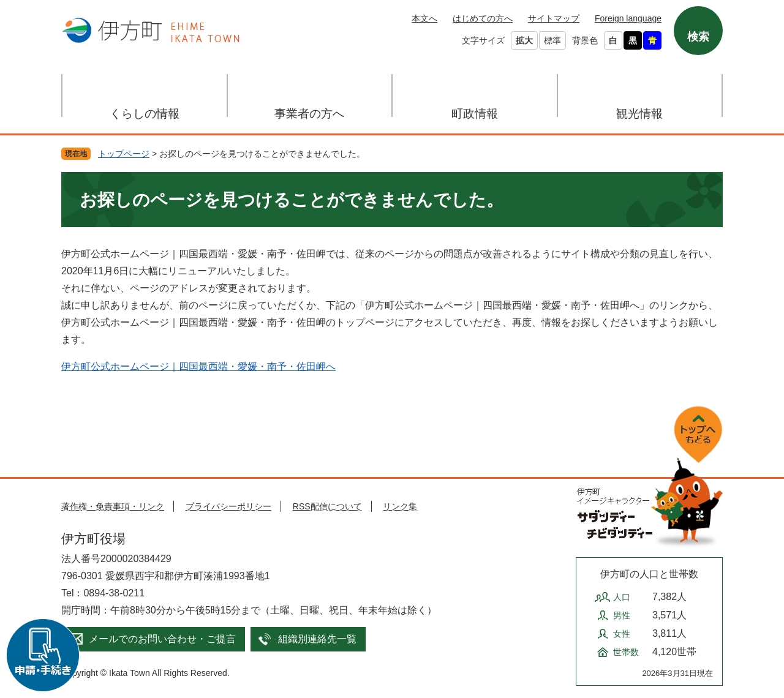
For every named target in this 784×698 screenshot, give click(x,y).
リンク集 (400, 506)
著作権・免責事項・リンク (113, 506)
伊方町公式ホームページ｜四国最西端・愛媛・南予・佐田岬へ (198, 366)
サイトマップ (554, 18)
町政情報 (475, 114)
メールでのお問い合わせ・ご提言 (162, 639)
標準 (552, 40)
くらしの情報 (145, 114)
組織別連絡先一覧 (317, 639)
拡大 (524, 40)
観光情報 (639, 114)
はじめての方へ (483, 18)
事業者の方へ (309, 114)
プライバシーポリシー (228, 506)
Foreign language (628, 18)
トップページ (124, 154)
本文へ (424, 18)
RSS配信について (327, 506)
